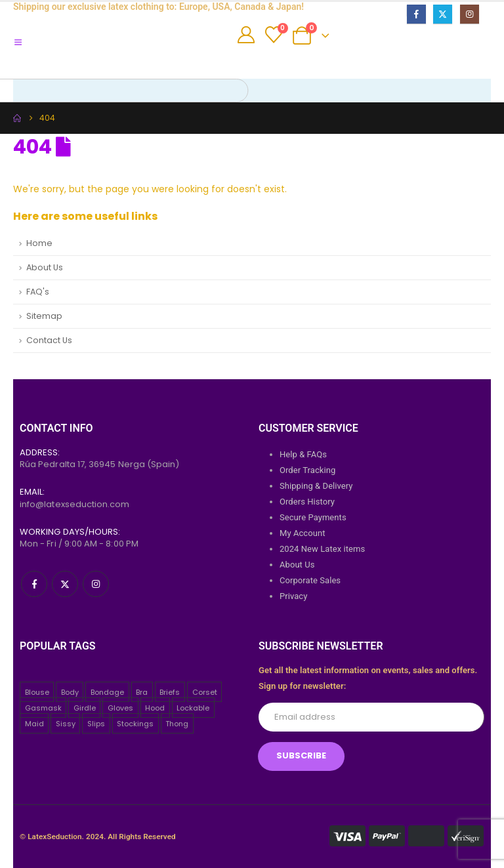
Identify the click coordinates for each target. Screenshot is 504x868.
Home (39, 243)
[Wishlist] (273, 35)
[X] (443, 14)
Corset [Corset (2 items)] (205, 692)
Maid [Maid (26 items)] (34, 724)
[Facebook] (416, 14)
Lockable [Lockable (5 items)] (193, 708)
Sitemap (44, 316)
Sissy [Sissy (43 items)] (66, 724)
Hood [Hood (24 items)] (155, 708)
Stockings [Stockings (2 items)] (135, 724)
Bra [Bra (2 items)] (142, 692)
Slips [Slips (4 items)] (96, 724)
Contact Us (49, 340)
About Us (45, 267)
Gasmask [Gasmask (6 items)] (43, 708)
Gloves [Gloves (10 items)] (120, 708)
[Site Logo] (137, 52)
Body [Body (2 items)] (70, 692)
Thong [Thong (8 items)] (177, 724)
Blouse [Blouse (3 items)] (37, 692)
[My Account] (246, 35)
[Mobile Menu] (23, 43)
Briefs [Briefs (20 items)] (170, 692)
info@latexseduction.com (75, 504)
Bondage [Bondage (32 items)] (107, 692)
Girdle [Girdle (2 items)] (85, 708)
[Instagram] (470, 14)
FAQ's (38, 292)
